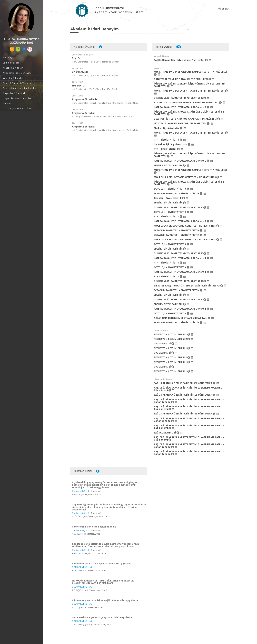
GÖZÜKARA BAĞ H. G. (82, 567)
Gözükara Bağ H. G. (81, 491)
